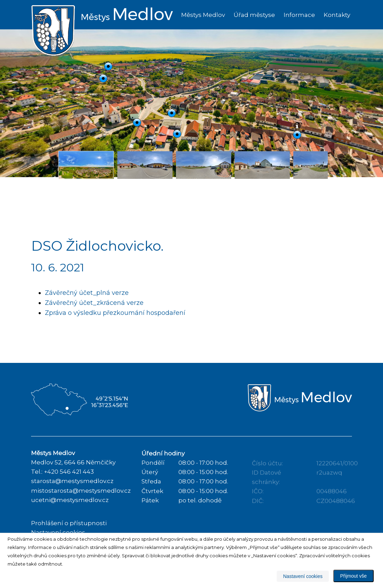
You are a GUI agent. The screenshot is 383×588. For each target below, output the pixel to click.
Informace (299, 15)
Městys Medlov (203, 15)
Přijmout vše (353, 576)
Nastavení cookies (303, 576)
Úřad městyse (254, 15)
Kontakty (337, 15)
